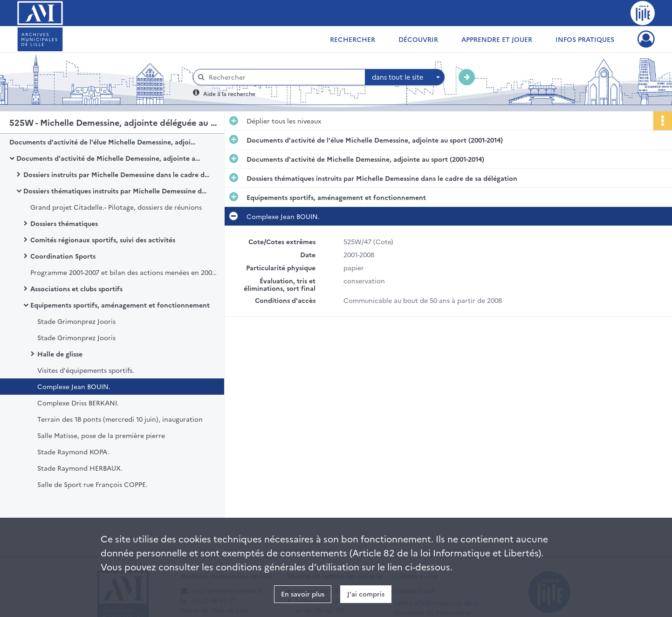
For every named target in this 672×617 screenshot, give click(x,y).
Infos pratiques (585, 39)
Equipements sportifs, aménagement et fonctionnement (120, 305)
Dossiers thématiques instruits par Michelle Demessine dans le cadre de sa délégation (117, 191)
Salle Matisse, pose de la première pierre (101, 435)
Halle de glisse (60, 354)
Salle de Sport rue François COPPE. (93, 484)
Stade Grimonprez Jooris (76, 321)
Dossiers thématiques (64, 223)
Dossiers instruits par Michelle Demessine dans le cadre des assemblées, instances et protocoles (117, 174)
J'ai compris (366, 594)
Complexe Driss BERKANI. (78, 403)
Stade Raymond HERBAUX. (80, 468)
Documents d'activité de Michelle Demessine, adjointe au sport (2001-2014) (110, 158)
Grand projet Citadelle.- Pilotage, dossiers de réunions (116, 207)
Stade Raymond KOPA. (73, 452)
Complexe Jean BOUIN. (74, 386)
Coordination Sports (63, 256)
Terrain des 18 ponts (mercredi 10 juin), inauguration (120, 419)
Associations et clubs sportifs (76, 288)
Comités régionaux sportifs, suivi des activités (103, 240)
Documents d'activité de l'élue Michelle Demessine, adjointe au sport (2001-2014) (103, 142)
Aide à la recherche (229, 93)
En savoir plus (303, 594)
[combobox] (405, 77)
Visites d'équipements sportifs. (86, 370)
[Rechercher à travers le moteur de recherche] (284, 77)
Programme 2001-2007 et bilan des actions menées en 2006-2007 (123, 272)
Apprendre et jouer (497, 39)
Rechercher (353, 39)
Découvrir (418, 39)
